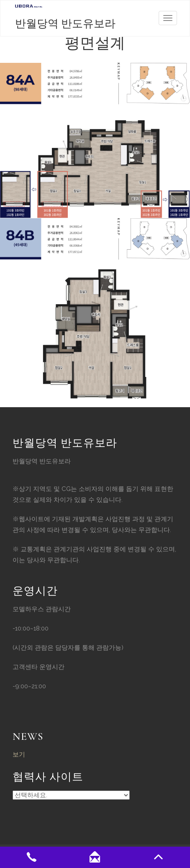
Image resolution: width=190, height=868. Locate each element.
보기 (19, 754)
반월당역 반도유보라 (65, 24)
